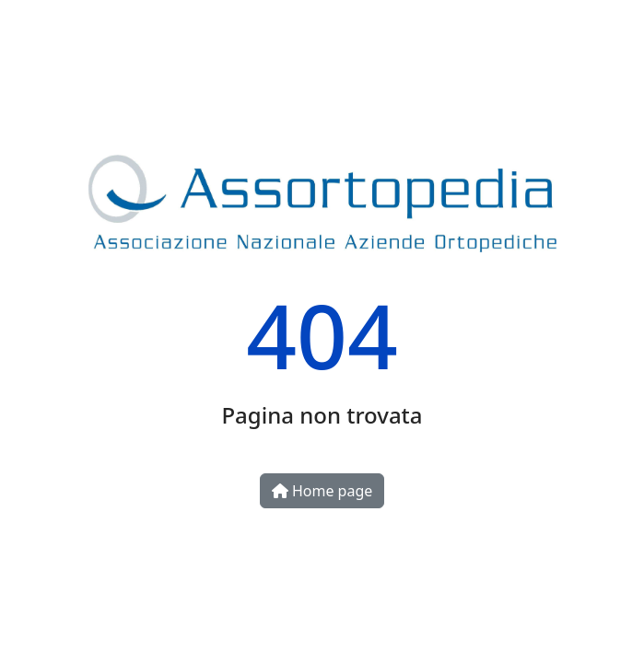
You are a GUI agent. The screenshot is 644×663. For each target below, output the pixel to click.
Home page (322, 491)
